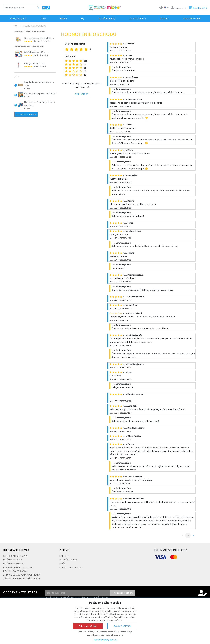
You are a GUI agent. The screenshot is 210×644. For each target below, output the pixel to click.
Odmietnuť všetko (88, 626)
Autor (125, 44)
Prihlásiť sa (82, 94)
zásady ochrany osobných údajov (93, 597)
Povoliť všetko (122, 626)
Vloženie (112, 51)
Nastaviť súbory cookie (105, 640)
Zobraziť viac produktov (26, 114)
